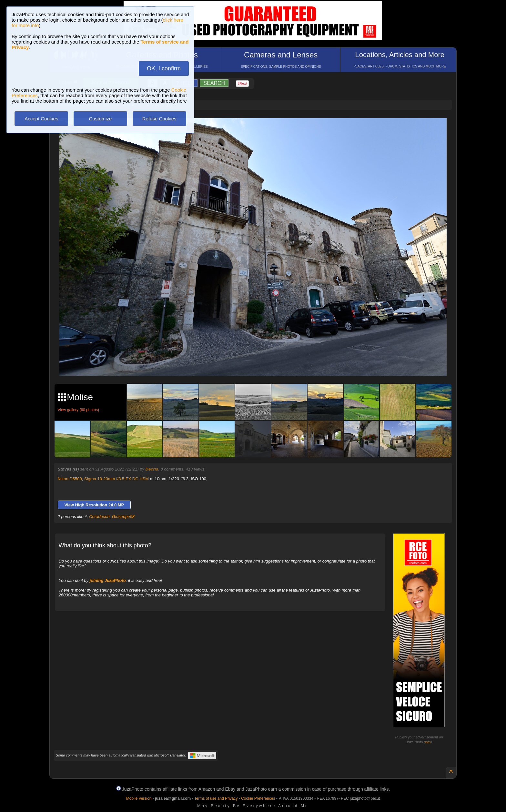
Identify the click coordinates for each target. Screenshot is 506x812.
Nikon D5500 (70, 479)
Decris (152, 469)
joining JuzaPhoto (108, 580)
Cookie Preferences (258, 798)
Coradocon (99, 517)
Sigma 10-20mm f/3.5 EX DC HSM (116, 479)
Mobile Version (139, 798)
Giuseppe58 (123, 517)
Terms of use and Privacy (216, 798)
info (428, 742)
